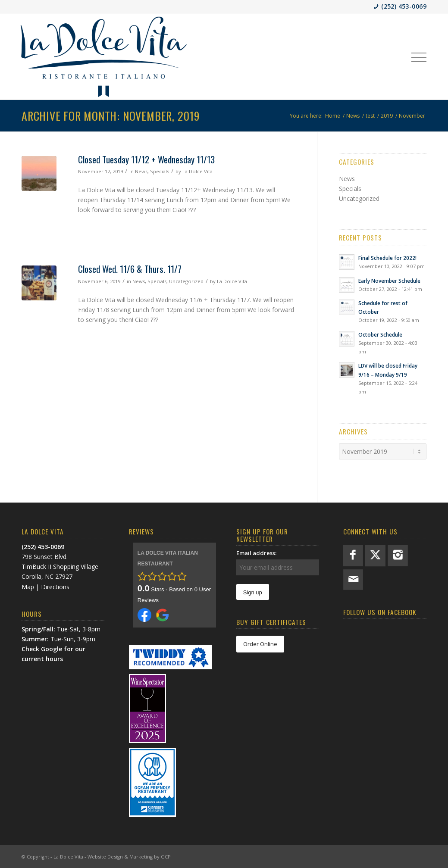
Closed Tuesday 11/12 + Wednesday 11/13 (146, 159)
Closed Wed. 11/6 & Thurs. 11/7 (130, 269)
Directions (55, 587)
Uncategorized (186, 281)
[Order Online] (260, 644)
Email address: (256, 553)
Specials (160, 171)
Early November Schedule (389, 281)
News (141, 171)
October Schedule (380, 334)
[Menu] (419, 56)
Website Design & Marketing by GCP (129, 857)
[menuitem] (419, 56)
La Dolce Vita (197, 171)
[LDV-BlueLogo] (103, 56)
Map (28, 587)
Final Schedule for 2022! (387, 258)
